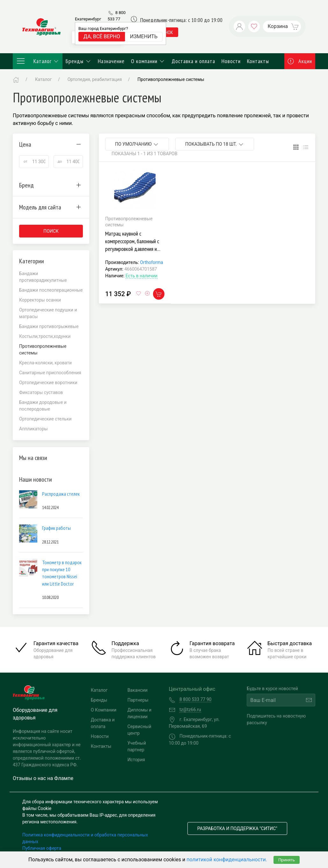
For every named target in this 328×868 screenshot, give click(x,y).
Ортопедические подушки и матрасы (48, 313)
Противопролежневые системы (171, 79)
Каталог (38, 61)
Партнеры (138, 700)
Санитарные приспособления (50, 373)
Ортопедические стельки (45, 419)
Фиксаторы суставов (41, 392)
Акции (300, 61)
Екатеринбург (88, 19)
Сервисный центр (139, 730)
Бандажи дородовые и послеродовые (43, 406)
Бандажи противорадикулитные (43, 277)
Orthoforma (151, 262)
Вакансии (138, 690)
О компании (148, 61)
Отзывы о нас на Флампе (43, 778)
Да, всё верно (102, 36)
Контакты (258, 61)
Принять (287, 860)
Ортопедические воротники (48, 383)
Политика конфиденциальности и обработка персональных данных (85, 838)
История (136, 760)
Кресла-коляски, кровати (45, 363)
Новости (231, 61)
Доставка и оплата (193, 61)
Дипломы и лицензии (140, 713)
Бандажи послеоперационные (51, 290)
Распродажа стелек (61, 494)
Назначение (111, 61)
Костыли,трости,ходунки (45, 336)
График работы (56, 528)
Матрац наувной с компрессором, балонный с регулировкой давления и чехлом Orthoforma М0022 (132, 245)
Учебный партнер (137, 746)
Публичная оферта (42, 848)
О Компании (104, 710)
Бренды (79, 61)
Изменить (144, 36)
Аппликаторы (33, 429)
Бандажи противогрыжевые (49, 326)
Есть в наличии (142, 276)
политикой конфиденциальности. (227, 860)
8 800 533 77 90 (117, 19)
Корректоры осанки (40, 300)
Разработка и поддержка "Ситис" (237, 828)
